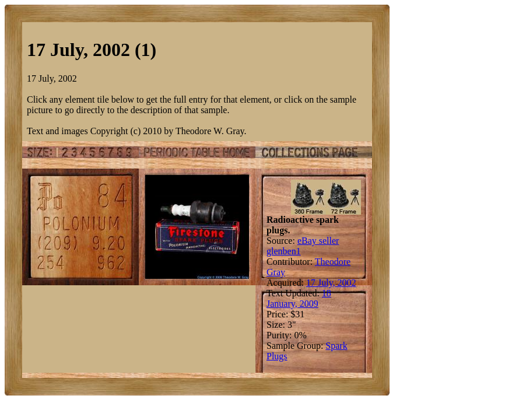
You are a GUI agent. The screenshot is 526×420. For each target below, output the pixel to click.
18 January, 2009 (299, 298)
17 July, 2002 (331, 283)
